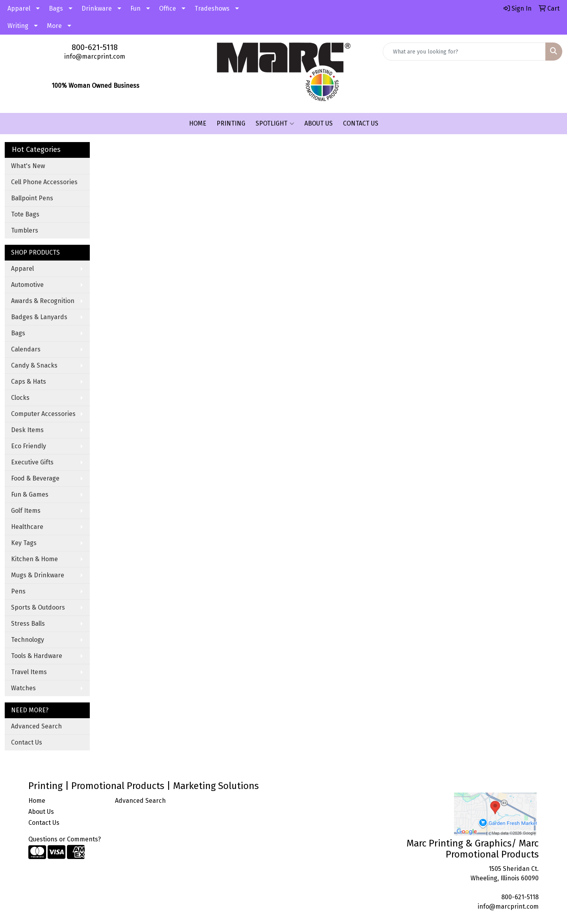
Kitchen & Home (34, 559)
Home (37, 801)
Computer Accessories (43, 414)
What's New (28, 166)
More (54, 26)
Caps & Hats (29, 382)
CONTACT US (361, 123)
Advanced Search (36, 726)
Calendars (26, 349)
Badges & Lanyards (39, 317)
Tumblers (25, 230)
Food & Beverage (35, 478)
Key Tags (24, 543)
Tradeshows (212, 8)
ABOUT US (319, 123)
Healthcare (27, 527)
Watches (23, 688)
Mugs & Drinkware (38, 575)
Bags (56, 8)
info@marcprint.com (95, 56)
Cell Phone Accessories (44, 182)
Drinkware (97, 8)
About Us (41, 812)
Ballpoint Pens (32, 198)
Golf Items (26, 511)
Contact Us (27, 742)
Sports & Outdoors (38, 607)
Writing (18, 26)
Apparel (19, 8)
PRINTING (231, 123)
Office (168, 8)
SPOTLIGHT (275, 124)
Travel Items (29, 672)
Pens (18, 591)
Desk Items (27, 430)
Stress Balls (28, 624)
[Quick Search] (464, 52)
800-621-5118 (95, 47)
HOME (198, 123)
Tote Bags (25, 214)
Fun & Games (30, 494)
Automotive (27, 285)
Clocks (20, 398)
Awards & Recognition (43, 301)
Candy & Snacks (34, 365)
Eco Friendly (29, 446)
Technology (28, 640)
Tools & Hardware (37, 656)
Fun (135, 8)
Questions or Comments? (65, 839)
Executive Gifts (32, 462)
